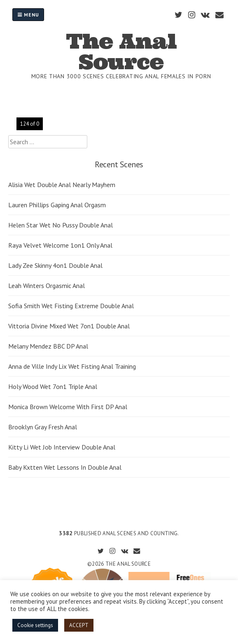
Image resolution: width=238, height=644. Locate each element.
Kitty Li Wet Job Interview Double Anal (62, 447)
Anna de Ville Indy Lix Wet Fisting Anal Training (72, 366)
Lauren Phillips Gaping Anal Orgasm (57, 205)
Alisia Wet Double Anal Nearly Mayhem (62, 185)
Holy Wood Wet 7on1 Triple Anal (53, 386)
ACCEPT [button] (79, 625)
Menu (28, 15)
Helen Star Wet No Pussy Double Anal (61, 225)
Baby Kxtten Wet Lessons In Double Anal (65, 467)
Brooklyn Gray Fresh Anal (43, 427)
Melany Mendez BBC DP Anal (48, 346)
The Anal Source (121, 52)
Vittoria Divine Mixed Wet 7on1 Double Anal (69, 326)
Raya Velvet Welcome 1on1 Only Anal (60, 245)
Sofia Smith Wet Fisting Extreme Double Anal (71, 306)
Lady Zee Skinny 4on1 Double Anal (55, 265)
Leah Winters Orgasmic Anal (47, 286)
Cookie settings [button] (35, 625)
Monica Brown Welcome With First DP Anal (68, 407)
